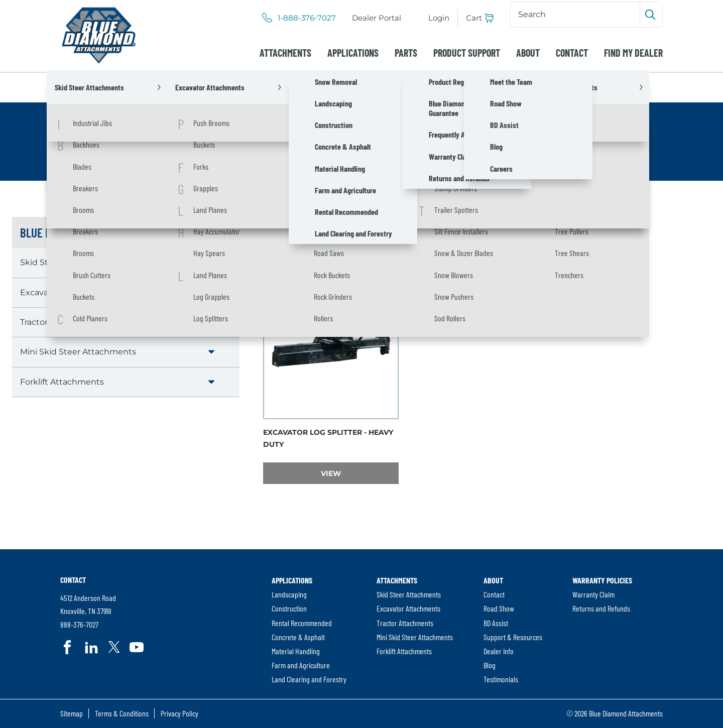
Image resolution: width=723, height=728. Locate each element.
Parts (406, 53)
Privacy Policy (179, 713)
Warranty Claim (593, 594)
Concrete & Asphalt (298, 637)
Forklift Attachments (62, 382)
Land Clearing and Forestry (309, 679)
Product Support (467, 53)
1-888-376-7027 (307, 18)
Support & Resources (513, 637)
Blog (490, 665)
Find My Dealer (633, 53)
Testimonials (501, 679)
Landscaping (289, 594)
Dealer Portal (377, 18)
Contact (572, 53)
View (360, 473)
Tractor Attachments (62, 322)
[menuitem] (377, 18)
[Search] (576, 15)
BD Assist (496, 623)
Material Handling (296, 651)
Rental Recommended (302, 623)
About (528, 53)
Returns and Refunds (601, 608)
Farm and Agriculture (301, 665)
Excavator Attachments (200, 87)
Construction (289, 608)
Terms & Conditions (122, 713)
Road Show (499, 608)
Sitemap (72, 713)
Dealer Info (499, 651)
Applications (353, 53)
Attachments (285, 53)
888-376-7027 (79, 624)
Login (439, 18)
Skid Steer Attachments (69, 262)
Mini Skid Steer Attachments (78, 352)
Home (73, 87)
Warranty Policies (602, 580)
